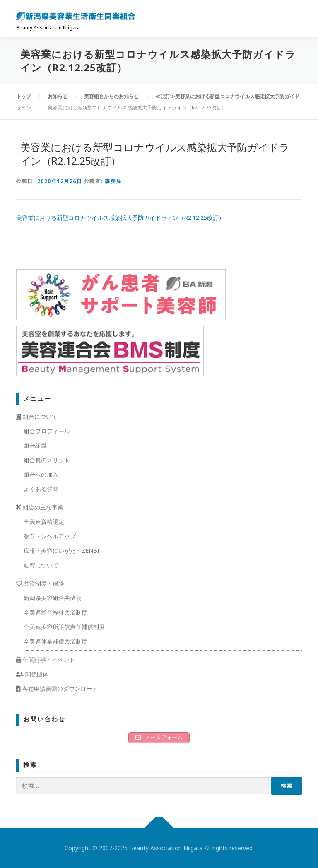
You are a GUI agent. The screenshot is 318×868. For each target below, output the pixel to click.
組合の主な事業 (40, 507)
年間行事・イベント (46, 659)
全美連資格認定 (44, 522)
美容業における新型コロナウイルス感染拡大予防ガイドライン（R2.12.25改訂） (120, 218)
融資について (41, 565)
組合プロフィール (47, 431)
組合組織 (35, 445)
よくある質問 (41, 489)
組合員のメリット (47, 460)
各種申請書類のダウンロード (57, 688)
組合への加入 (41, 474)
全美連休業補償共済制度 (55, 641)
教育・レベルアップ (50, 536)
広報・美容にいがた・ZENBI (61, 551)
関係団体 (32, 674)
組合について (37, 416)
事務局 (113, 181)
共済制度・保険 (40, 583)
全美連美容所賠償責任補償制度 (64, 627)
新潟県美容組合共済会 (53, 598)
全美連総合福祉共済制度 (55, 612)
